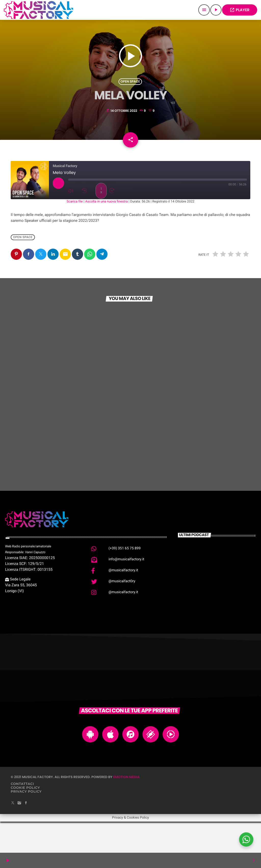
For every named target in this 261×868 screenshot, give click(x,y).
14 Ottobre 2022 (122, 122)
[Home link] (38, 10)
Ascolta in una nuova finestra (106, 232)
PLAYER (240, 10)
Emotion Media (126, 808)
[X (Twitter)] (13, 834)
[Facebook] (26, 834)
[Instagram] (19, 834)
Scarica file (75, 232)
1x (101, 221)
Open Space (130, 93)
